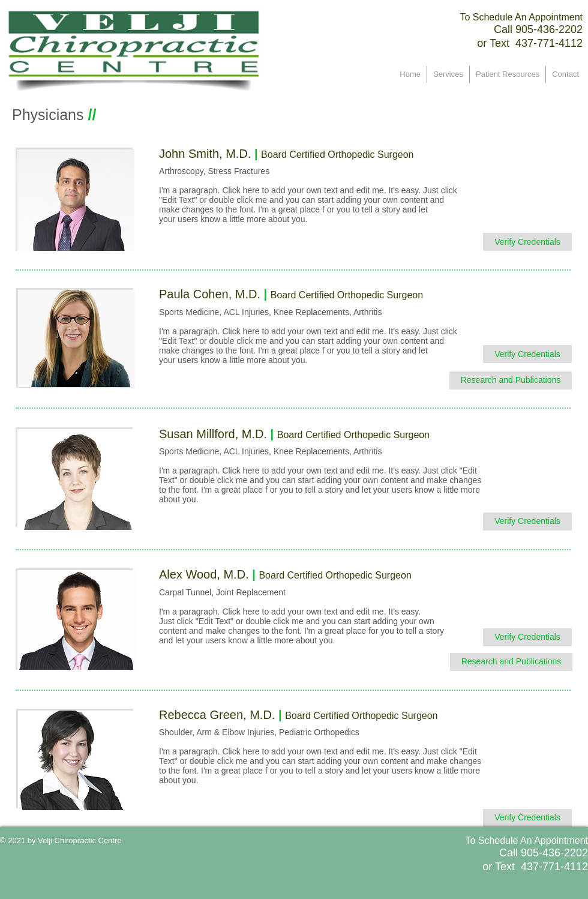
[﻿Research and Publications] (511, 380)
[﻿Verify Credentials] (527, 242)
